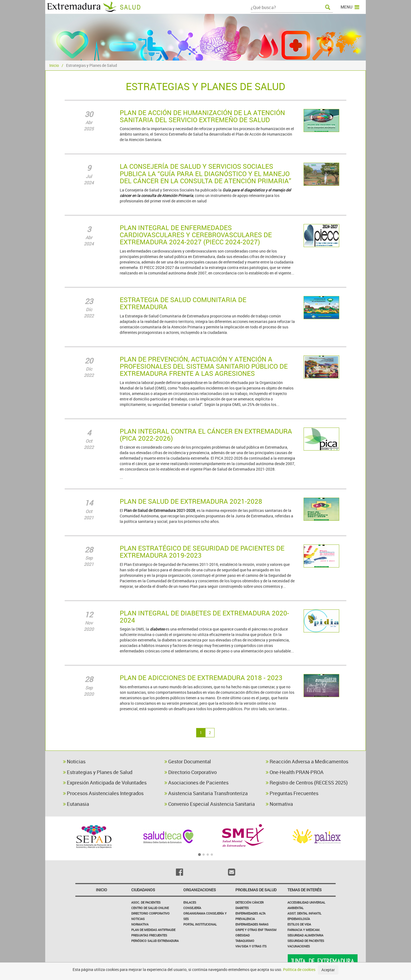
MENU (350, 7)
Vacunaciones (299, 946)
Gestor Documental (188, 761)
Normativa (279, 804)
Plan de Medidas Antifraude (153, 930)
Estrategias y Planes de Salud (98, 772)
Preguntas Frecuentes (292, 793)
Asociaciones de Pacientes (196, 783)
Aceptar (328, 970)
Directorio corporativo (150, 913)
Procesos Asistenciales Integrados (103, 793)
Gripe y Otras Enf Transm (256, 930)
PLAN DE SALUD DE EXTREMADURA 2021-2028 (191, 501)
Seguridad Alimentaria (305, 935)
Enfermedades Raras (252, 924)
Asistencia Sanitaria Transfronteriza (206, 793)
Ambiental (296, 908)
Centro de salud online (150, 908)
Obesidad (242, 935)
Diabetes (242, 908)
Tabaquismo (245, 941)
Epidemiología (299, 919)
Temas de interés (305, 890)
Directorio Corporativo (191, 772)
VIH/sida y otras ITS (251, 946)
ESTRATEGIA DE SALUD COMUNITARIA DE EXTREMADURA (183, 303)
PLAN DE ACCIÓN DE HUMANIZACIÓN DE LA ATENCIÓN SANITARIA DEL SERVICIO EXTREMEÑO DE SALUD (202, 116)
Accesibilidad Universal (306, 902)
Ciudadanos (143, 890)
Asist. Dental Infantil (304, 913)
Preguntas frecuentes (149, 935)
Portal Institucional (200, 924)
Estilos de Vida (299, 924)
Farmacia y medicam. (304, 930)
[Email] (232, 872)
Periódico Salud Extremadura (155, 941)
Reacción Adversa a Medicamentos (307, 761)
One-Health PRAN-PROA (295, 772)
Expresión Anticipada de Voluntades (105, 783)
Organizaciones (200, 890)
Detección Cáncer (249, 902)
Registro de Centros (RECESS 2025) (307, 783)
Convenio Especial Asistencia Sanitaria (210, 804)
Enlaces (190, 902)
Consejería (192, 908)
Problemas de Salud (256, 890)
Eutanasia (76, 804)
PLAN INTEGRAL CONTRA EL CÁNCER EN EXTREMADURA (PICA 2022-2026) (206, 435)
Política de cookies (299, 969)
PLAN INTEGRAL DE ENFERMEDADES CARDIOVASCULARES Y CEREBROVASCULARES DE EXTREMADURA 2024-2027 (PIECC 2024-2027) (196, 235)
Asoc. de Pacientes (146, 902)
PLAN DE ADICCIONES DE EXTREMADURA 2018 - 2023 (201, 678)
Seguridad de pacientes (306, 941)
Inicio (54, 65)
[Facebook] (179, 872)
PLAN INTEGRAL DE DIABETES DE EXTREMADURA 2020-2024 (204, 617)
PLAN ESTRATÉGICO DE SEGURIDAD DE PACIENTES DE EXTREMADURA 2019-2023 (202, 552)
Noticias (74, 761)
